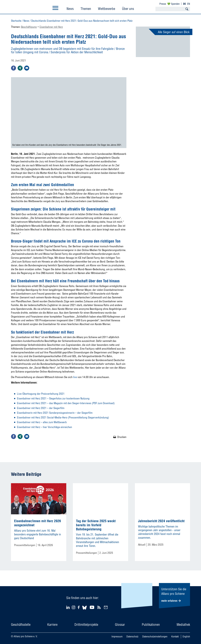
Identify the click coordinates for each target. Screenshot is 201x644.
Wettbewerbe (107, 9)
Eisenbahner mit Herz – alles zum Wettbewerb (42, 422)
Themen (86, 9)
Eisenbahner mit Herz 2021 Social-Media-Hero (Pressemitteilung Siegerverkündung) (63, 417)
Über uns (128, 9)
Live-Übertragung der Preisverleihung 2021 (41, 394)
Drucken (122, 437)
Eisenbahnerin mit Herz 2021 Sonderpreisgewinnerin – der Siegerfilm (55, 413)
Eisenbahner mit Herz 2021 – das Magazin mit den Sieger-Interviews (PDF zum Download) (66, 403)
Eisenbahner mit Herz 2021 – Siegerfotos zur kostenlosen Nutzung (53, 398)
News (70, 9)
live (75, 377)
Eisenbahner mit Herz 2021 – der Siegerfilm (41, 408)
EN (189, 4)
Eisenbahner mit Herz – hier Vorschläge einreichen (45, 427)
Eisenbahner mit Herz (51, 27)
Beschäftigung (29, 27)
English (186, 636)
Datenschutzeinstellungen (155, 636)
